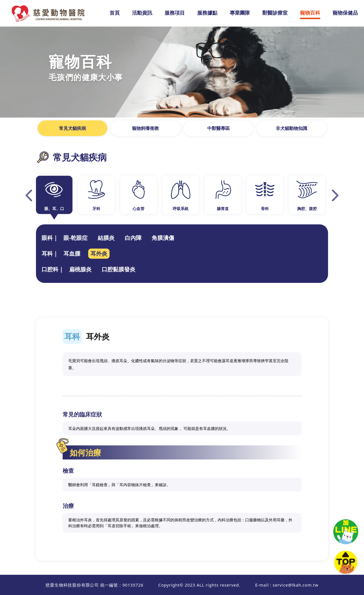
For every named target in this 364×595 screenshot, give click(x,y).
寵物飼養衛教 (145, 128)
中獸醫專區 (219, 128)
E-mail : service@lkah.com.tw (287, 585)
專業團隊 (240, 13)
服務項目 (175, 13)
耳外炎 (99, 253)
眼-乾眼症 (76, 238)
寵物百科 (310, 13)
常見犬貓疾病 (72, 128)
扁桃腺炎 (80, 269)
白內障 (133, 238)
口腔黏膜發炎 (119, 269)
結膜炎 (106, 238)
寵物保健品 (345, 13)
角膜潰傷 (163, 238)
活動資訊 (142, 13)
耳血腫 (72, 253)
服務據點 (207, 13)
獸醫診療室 (275, 13)
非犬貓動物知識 (292, 128)
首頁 (115, 13)
